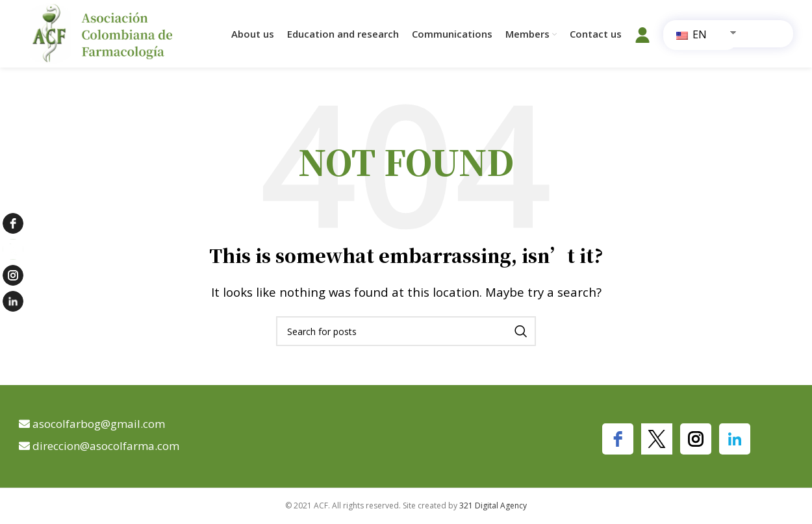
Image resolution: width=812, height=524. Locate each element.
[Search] (406, 331)
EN (691, 34)
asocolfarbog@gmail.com (99, 424)
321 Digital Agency (493, 505)
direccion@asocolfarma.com (106, 446)
